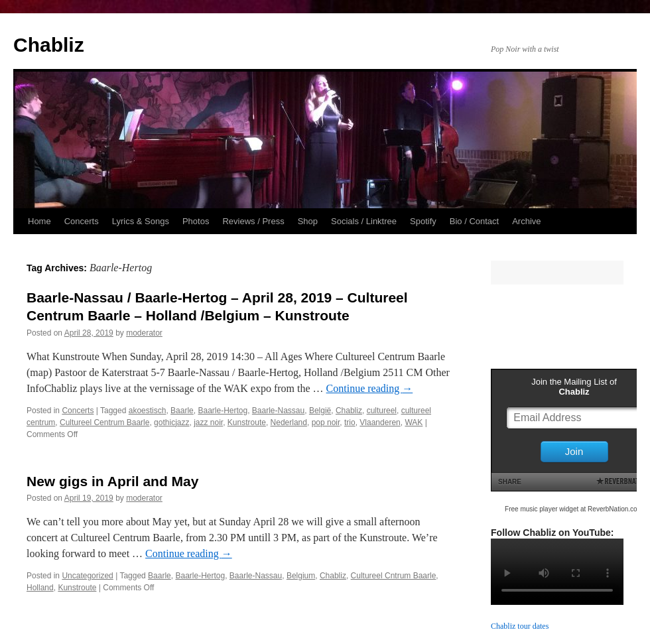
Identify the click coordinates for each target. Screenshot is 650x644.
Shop (308, 221)
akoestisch (148, 411)
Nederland (289, 422)
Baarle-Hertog (223, 411)
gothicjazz (171, 422)
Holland (40, 588)
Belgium (301, 576)
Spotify (423, 221)
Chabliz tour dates (520, 626)
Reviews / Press (253, 221)
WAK (414, 422)
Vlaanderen (380, 422)
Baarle (182, 411)
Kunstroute (247, 422)
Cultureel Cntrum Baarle (394, 576)
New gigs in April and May (112, 481)
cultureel (382, 411)
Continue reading (370, 388)
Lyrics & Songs (141, 221)
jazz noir (208, 422)
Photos (196, 221)
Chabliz (49, 45)
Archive (526, 221)
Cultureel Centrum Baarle (104, 422)
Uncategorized (87, 576)
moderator (144, 333)
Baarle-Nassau (278, 411)
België (320, 411)
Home (39, 221)
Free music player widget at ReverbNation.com (574, 509)
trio (350, 422)
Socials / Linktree (364, 221)
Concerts (82, 221)
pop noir (326, 422)
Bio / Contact (474, 221)
